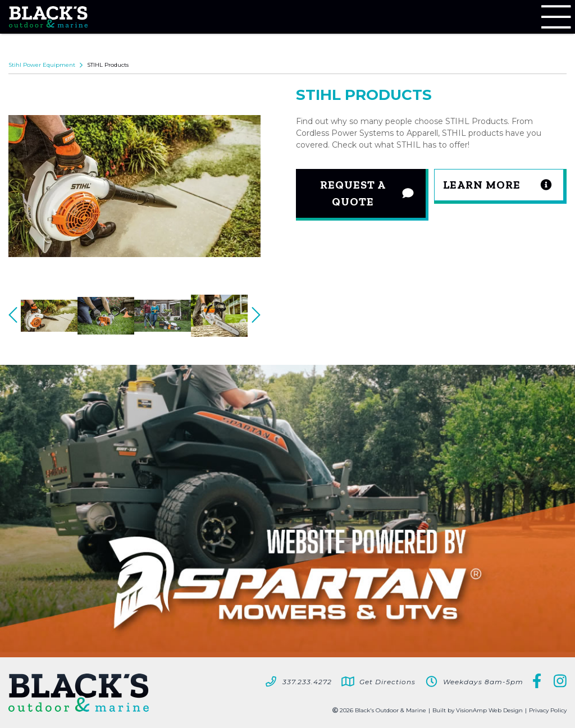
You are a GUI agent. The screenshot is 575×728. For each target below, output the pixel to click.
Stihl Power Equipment (42, 65)
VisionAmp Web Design (489, 710)
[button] (500, 186)
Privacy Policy (548, 710)
